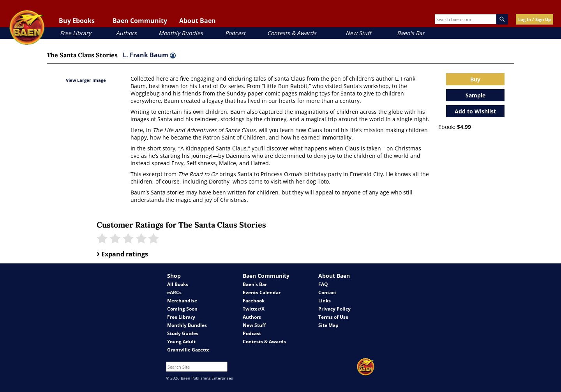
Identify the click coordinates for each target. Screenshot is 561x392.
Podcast (235, 33)
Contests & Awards (292, 33)
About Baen (198, 21)
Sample (475, 95)
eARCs (174, 292)
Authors (126, 33)
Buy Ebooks (77, 21)
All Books (178, 284)
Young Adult (181, 342)
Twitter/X (254, 309)
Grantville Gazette (188, 350)
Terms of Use (333, 317)
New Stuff (358, 33)
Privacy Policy (334, 309)
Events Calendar (262, 292)
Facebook (254, 301)
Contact (327, 292)
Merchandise (182, 301)
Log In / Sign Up (535, 19)
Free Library (76, 33)
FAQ (323, 284)
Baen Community (140, 21)
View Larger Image (86, 80)
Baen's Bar (411, 33)
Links (325, 301)
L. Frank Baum (149, 55)
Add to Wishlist (475, 111)
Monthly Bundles (181, 33)
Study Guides (183, 333)
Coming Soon (182, 309)
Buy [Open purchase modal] (475, 79)
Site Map (328, 325)
